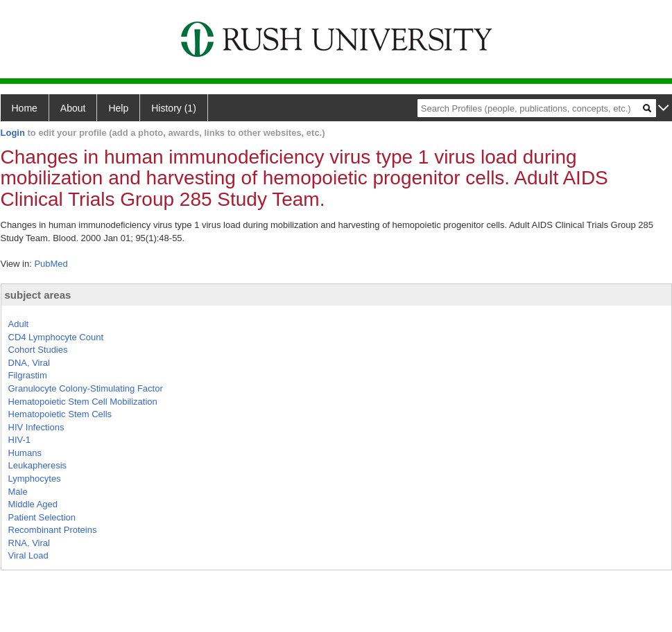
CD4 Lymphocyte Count (56, 337)
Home (25, 108)
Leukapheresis (38, 465)
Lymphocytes (35, 479)
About (73, 108)
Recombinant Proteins (53, 530)
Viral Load (28, 555)
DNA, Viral (29, 363)
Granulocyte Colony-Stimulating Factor (86, 388)
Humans (25, 453)
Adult (19, 324)
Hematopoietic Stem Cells (60, 414)
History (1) (174, 108)
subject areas (38, 295)
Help (118, 108)
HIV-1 (20, 440)
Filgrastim (28, 375)
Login (13, 133)
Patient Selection (42, 517)
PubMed (51, 264)
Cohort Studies (38, 350)
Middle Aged (33, 504)
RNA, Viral (29, 543)
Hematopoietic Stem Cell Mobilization (83, 402)
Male (18, 492)
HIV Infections (36, 427)
